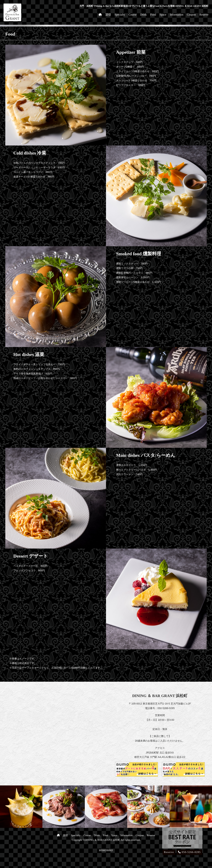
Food (153, 15)
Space (163, 15)
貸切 (108, 15)
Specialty (120, 15)
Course (133, 15)
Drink (143, 15)
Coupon (191, 15)
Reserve (204, 15)
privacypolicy (106, 850)
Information (176, 15)
